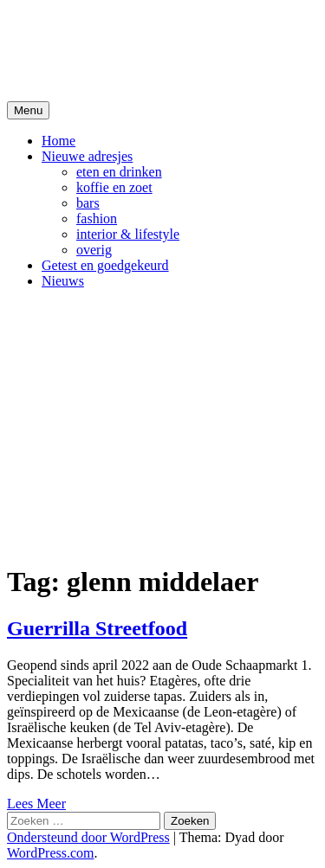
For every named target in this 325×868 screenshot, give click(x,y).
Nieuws (63, 281)
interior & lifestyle (128, 234)
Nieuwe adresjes (87, 156)
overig (94, 250)
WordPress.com (50, 853)
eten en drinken (119, 172)
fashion (97, 219)
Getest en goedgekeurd (105, 265)
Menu (28, 110)
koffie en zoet (114, 187)
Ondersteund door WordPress (88, 837)
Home (58, 141)
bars (88, 203)
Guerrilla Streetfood (97, 628)
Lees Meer (36, 804)
